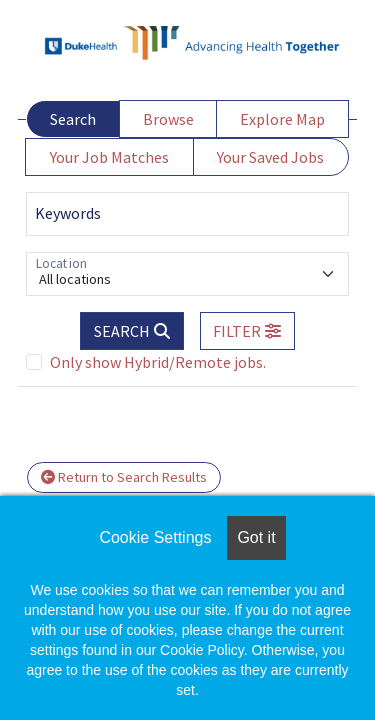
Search (73, 119)
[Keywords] (187, 214)
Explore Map (282, 119)
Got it (256, 537)
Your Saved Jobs (270, 157)
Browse (168, 119)
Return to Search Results (124, 477)
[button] (248, 331)
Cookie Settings (155, 537)
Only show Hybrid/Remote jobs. (158, 362)
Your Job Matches (109, 157)
